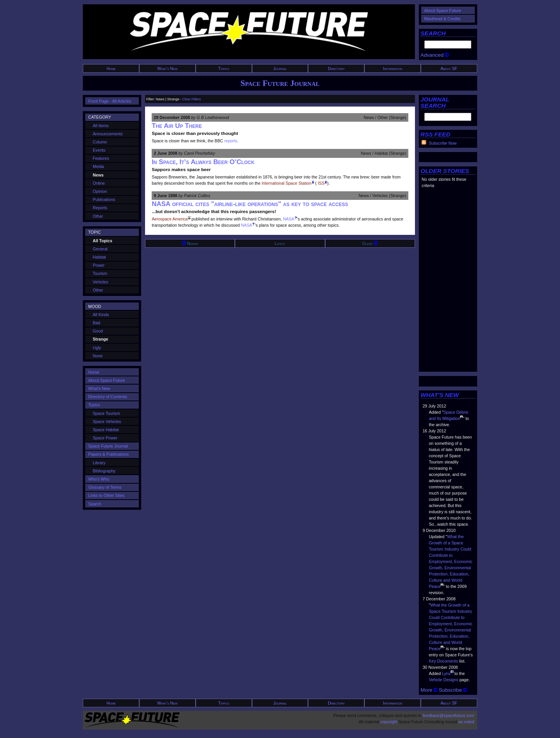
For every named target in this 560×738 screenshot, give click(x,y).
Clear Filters (192, 99)
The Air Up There (177, 126)
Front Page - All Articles (110, 101)
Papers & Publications (108, 454)
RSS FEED (435, 134)
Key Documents (444, 661)
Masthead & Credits (443, 19)
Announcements (108, 134)
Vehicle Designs (444, 680)
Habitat (100, 257)
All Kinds (101, 315)
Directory (336, 68)
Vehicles (101, 282)
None (98, 356)
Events (99, 150)
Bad (97, 323)
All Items (101, 126)
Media (99, 166)
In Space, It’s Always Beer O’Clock (203, 162)
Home (111, 68)
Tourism (100, 273)
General (100, 249)
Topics (224, 68)
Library (99, 463)
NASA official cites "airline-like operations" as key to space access (250, 204)
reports (231, 141)
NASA (289, 219)
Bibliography (104, 471)
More (429, 690)
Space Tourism (107, 413)
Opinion (100, 191)
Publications (104, 199)
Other (98, 216)
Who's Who (99, 479)
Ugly (97, 348)
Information (393, 68)
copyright (389, 722)
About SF (449, 68)
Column (100, 142)
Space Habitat (106, 430)
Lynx (446, 673)
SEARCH (433, 33)
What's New (167, 68)
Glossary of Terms (105, 487)
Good (98, 331)
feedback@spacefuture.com (449, 715)
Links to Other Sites (106, 495)
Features (101, 158)
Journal (280, 68)
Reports (100, 208)
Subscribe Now (443, 143)
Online (99, 183)
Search (95, 504)
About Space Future (443, 10)
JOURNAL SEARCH (435, 102)
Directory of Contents (108, 397)
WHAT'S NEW (440, 395)
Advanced (435, 55)
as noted (466, 722)
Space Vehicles (107, 421)
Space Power (105, 438)
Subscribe (453, 690)
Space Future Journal (280, 83)
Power (99, 265)
